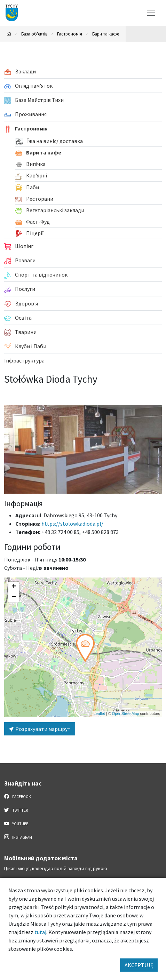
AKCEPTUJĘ (139, 965)
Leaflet (99, 714)
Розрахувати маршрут (40, 729)
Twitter (16, 810)
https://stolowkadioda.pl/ (72, 524)
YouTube (16, 823)
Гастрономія (70, 34)
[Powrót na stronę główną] (9, 34)
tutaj (40, 932)
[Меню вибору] (151, 13)
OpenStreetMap (126, 714)
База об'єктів (34, 34)
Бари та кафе (106, 34)
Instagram (18, 837)
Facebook (18, 796)
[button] (85, 648)
